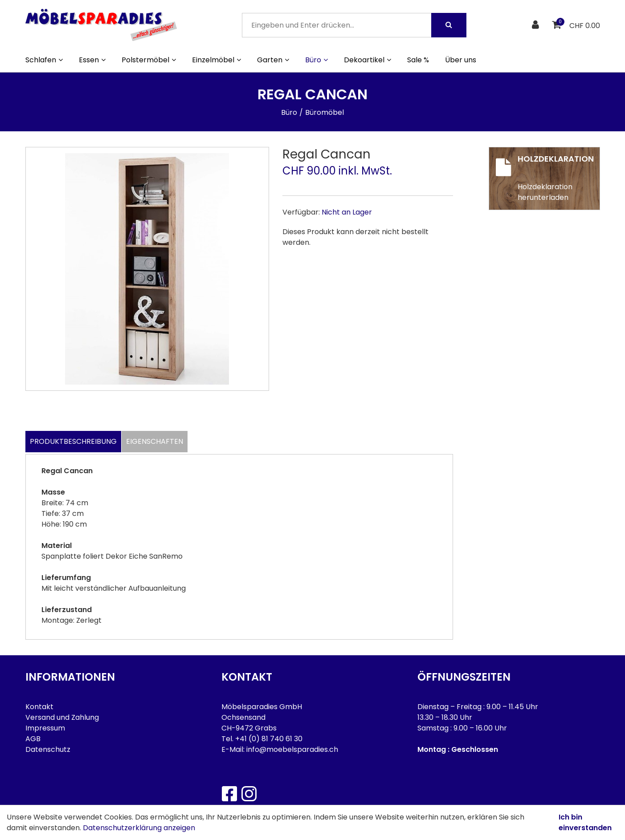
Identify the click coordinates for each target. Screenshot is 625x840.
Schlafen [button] (44, 60)
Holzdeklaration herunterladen (545, 192)
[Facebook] (229, 794)
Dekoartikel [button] (368, 60)
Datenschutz (48, 749)
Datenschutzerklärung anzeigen (139, 828)
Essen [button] (92, 60)
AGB (33, 739)
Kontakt (39, 707)
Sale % (418, 60)
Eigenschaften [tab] (155, 441)
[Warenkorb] (558, 25)
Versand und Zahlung (62, 717)
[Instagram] (249, 794)
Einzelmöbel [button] (217, 60)
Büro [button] (317, 60)
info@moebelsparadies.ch (292, 749)
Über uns (461, 60)
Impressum (45, 728)
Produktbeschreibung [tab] (73, 441)
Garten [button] (273, 60)
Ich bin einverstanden (585, 822)
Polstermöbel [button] (149, 60)
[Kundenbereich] (537, 25)
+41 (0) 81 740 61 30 (269, 739)
